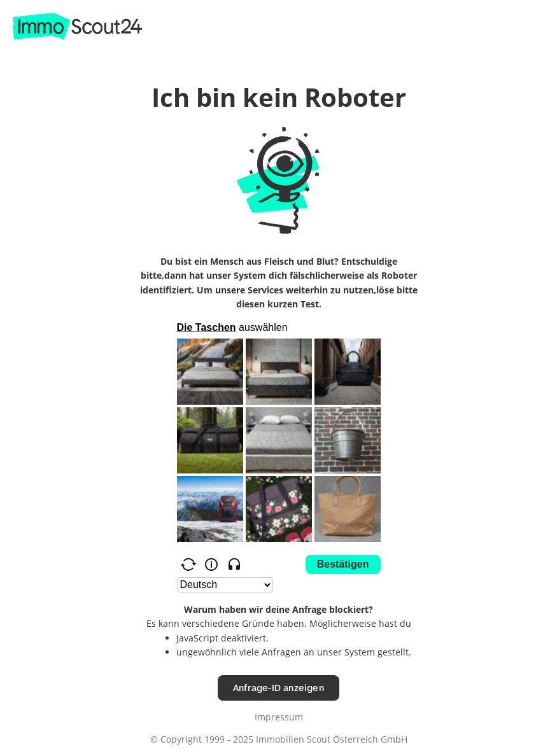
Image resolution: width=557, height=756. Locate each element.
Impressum (279, 717)
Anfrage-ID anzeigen (278, 688)
